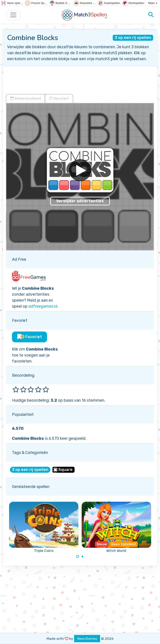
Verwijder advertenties (80, 201)
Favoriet (30, 337)
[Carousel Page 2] (83, 557)
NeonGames (87, 639)
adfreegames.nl (43, 306)
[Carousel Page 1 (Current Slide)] (78, 557)
